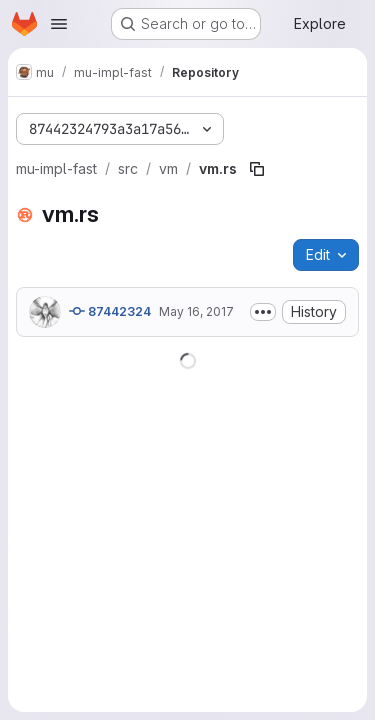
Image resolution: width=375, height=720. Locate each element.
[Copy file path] (257, 169)
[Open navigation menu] (59, 24)
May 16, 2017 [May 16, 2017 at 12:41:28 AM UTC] (196, 311)
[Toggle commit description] (263, 312)
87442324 (110, 311)
